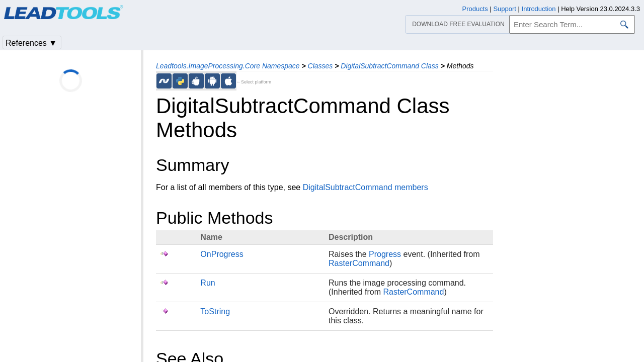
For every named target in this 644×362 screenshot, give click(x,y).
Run (208, 283)
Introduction (539, 9)
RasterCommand (359, 263)
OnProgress (222, 254)
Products (475, 9)
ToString (215, 311)
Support (505, 9)
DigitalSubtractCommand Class (390, 66)
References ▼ (31, 43)
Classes (320, 66)
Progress (385, 254)
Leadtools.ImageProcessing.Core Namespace (228, 66)
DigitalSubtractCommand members (366, 187)
